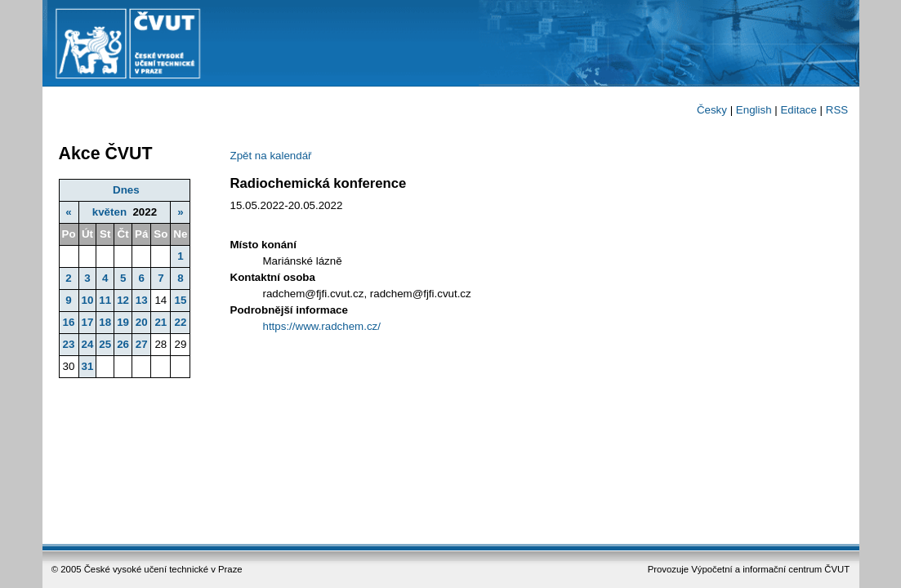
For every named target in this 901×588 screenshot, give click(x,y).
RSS (837, 110)
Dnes (126, 190)
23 (69, 344)
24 (88, 344)
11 (105, 300)
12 (123, 300)
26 (123, 344)
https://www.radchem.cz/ (322, 326)
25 (105, 344)
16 (69, 322)
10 (88, 300)
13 (142, 300)
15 (180, 300)
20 (142, 322)
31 (88, 366)
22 (180, 322)
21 (161, 322)
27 (142, 344)
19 (123, 322)
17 (88, 322)
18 (105, 322)
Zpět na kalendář (271, 156)
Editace (798, 110)
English (754, 110)
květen (109, 212)
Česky (712, 110)
